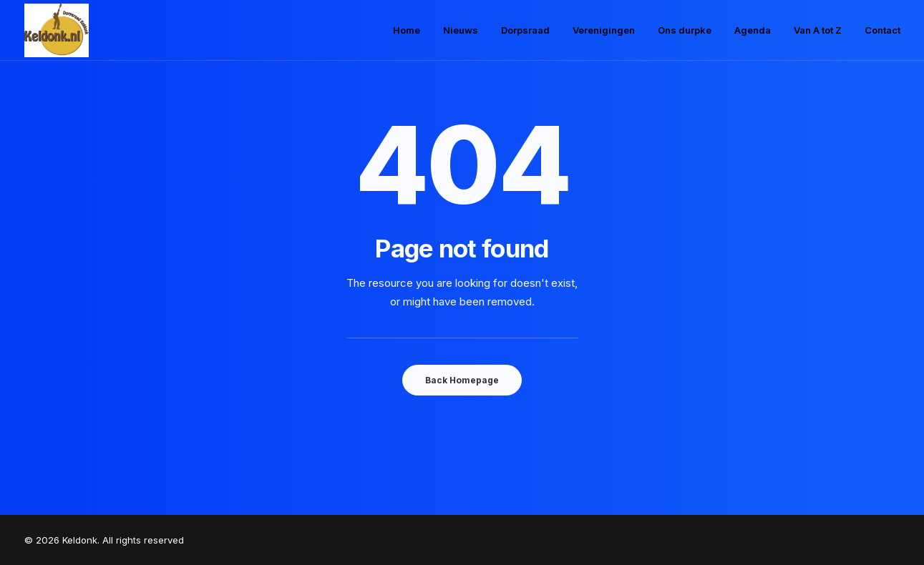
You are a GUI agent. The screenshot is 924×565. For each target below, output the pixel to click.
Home (407, 30)
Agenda (753, 30)
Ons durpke (685, 30)
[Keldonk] (57, 30)
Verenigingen (604, 30)
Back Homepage (462, 380)
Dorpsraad (525, 30)
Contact (882, 30)
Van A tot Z (818, 30)
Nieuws (461, 30)
